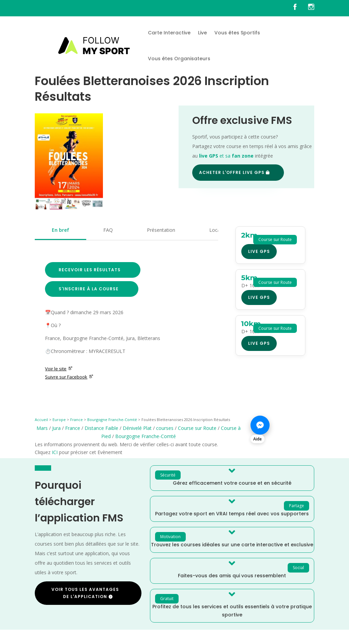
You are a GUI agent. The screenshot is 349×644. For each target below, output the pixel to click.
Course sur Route (197, 428)
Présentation (161, 230)
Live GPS (259, 251)
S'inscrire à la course (89, 289)
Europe (59, 420)
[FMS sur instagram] (311, 8)
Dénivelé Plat (137, 428)
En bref (60, 230)
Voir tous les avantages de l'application (85, 593)
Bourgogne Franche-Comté (112, 420)
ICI (55, 452)
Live (202, 33)
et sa (226, 156)
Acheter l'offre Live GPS (232, 172)
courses (165, 428)
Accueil (41, 420)
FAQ (108, 230)
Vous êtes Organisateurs (179, 59)
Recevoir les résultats (90, 270)
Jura (56, 428)
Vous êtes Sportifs (237, 33)
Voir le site (59, 369)
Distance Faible (101, 428)
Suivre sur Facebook (69, 377)
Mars (42, 428)
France (77, 420)
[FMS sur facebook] (300, 8)
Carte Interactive (169, 33)
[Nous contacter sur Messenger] (282, 429)
